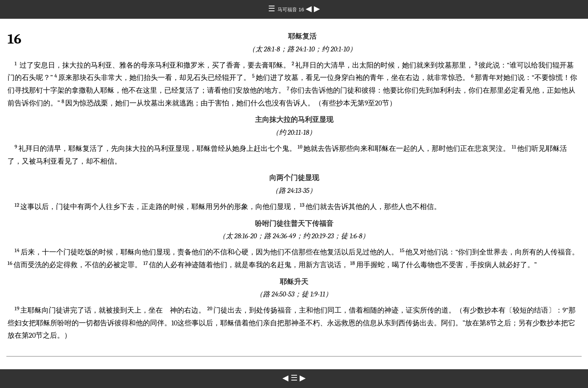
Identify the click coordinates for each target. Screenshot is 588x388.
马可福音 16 (291, 10)
